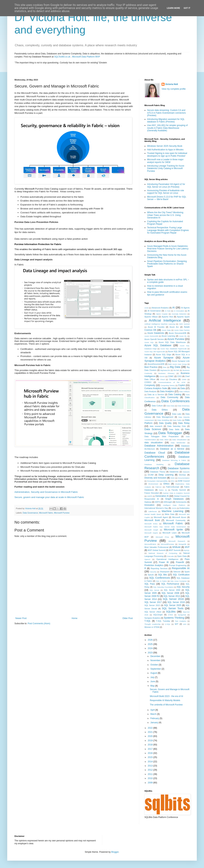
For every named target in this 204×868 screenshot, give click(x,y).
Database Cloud (155, 453)
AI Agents (185, 308)
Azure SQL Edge (164, 355)
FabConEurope (173, 487)
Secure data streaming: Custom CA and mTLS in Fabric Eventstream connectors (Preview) (166, 113)
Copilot (182, 385)
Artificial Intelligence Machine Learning (160, 324)
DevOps (182, 475)
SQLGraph (158, 615)
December (156, 656)
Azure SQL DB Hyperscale (155, 352)
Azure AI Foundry (156, 327)
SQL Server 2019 (176, 602)
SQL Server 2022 (152, 605)
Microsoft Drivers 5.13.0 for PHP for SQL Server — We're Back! (167, 198)
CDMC (171, 376)
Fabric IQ (163, 490)
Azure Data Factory (182, 330)
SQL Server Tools (173, 608)
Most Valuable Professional (156, 547)
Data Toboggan (170, 433)
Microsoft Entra (151, 524)
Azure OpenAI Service (154, 339)
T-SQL (148, 621)
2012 (151, 770)
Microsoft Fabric (46, 513)
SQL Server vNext (153, 612)
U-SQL (168, 624)
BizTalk (176, 370)
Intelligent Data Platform (174, 505)
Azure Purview (176, 339)
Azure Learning (168, 336)
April (153, 710)
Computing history (168, 385)
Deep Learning (166, 475)
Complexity (150, 385)
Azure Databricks (156, 333)
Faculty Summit (179, 490)
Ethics (167, 484)
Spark (187, 572)
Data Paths (177, 420)
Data (183, 388)
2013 (151, 766)
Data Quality (165, 423)
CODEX (148, 382)
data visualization (154, 443)
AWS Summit (184, 324)
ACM (146, 308)
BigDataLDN (165, 370)
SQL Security (183, 587)
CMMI (184, 379)
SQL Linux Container (179, 581)
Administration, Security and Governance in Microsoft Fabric (46, 492)
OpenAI (147, 559)
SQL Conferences (159, 578)
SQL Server (155, 590)
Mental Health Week (153, 514)
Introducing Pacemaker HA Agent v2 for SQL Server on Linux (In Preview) (166, 185)
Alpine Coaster (162, 314)
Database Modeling (154, 464)
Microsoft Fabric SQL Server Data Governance (165, 527)
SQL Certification (181, 575)
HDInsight (168, 502)
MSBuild (176, 547)
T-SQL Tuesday (163, 621)
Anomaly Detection (179, 314)
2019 (151, 741)
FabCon (159, 487)
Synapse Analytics (152, 618)
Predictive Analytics (154, 565)
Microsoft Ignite (173, 530)
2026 (151, 640)
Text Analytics (181, 621)
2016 (151, 753)
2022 (151, 728)
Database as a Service (172, 449)
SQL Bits (162, 575)
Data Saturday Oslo (177, 426)
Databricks (174, 472)
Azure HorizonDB (151, 336)
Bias (165, 367)
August (154, 673)
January (155, 723)
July (153, 677)
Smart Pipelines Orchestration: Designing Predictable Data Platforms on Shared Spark (167, 264)
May (153, 686)
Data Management (165, 417)
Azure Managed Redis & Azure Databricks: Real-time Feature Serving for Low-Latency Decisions (168, 249)
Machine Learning (173, 511)
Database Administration (159, 446)
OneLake (171, 556)
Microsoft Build (152, 520)
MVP (187, 547)
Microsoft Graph (151, 530)
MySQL (187, 550)
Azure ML (183, 336)
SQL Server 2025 (173, 605)
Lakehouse (152, 511)
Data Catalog (175, 394)
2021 (151, 732)
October (155, 665)
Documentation (184, 478)
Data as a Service (156, 394)
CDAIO (162, 376)
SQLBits (171, 612)
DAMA (174, 388)
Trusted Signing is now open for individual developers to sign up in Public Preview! (167, 154)
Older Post (128, 618)
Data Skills (174, 429)
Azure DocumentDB (178, 333)
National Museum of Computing (163, 553)
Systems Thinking (174, 618)
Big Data (175, 367)
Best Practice (151, 367)
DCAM (151, 475)
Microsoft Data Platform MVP (86, 57)
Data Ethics (160, 410)
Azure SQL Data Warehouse (172, 342)
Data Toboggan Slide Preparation (162, 436)
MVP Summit (174, 550)
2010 (151, 778)
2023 (151, 653)
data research (156, 426)
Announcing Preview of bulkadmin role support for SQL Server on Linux (166, 192)
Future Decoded (152, 493)
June (153, 681)
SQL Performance (170, 584)
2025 (151, 644)
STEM (171, 615)
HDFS (157, 502)
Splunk (151, 575)
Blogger (115, 852)
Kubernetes (185, 508)
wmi (185, 624)
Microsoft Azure (179, 517)
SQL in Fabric (161, 581)
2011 (151, 774)
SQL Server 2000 (172, 590)
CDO (179, 376)
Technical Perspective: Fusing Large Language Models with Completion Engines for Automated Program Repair (168, 230)
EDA (173, 481)
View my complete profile (174, 89)
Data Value (164, 440)
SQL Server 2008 (170, 593)
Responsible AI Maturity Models (165, 700)
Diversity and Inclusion (155, 478)
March (154, 714)
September (156, 669)
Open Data (182, 556)
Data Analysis (150, 391)
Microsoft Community (176, 520)
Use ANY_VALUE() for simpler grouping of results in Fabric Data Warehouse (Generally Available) (167, 128)
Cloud (162, 379)
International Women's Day (156, 508)
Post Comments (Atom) (39, 623)
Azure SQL (149, 342)
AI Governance (154, 311)
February (155, 718)
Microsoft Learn (170, 533)
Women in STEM (152, 627)
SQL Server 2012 (172, 596)
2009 (151, 783)
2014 (151, 762)
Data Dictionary (184, 406)
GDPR (150, 496)
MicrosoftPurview (167, 544)
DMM (172, 478)
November (156, 660)
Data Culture (157, 406)
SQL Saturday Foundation (163, 587)
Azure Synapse (164, 358)
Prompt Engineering (178, 565)
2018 (151, 745)
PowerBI (180, 562)
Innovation (149, 505)
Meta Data (170, 514)
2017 (151, 749)
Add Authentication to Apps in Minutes (165, 150)
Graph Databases (174, 499)
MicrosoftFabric (150, 544)
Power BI (164, 562)
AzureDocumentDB (156, 364)
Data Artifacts (184, 392)
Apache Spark (183, 317)
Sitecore (177, 572)
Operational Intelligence (167, 559)
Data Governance (30, 513)
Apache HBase (151, 317)
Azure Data (166, 330)
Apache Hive (167, 317)
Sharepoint (165, 572)
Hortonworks (181, 502)
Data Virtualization (179, 440)
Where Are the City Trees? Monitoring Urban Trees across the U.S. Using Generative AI (165, 215)
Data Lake (177, 414)
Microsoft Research (177, 541)
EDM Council (184, 481)
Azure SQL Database (158, 345)
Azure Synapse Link (181, 361)
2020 (151, 736)
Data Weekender (178, 443)
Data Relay (184, 423)
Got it (187, 8)
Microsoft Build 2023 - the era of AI (166, 696)
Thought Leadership (152, 624)
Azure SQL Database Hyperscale (173, 349)
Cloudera (173, 379)
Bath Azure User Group (178, 364)
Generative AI (162, 496)
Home (75, 618)
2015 (151, 757)
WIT (177, 624)
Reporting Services (159, 568)
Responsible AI (181, 568)
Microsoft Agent (161, 517)
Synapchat (182, 615)
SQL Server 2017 (153, 602)
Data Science (153, 429)
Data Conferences (175, 401)
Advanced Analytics (160, 308)
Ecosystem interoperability (157, 481)
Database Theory (158, 472)
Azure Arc (174, 327)
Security (153, 572)
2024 (151, 648)
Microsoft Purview (62, 513)
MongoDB (182, 544)
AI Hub (168, 311)
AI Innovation (179, 311)
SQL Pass (150, 584)
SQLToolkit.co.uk (62, 57)
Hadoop (148, 502)
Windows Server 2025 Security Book (165, 146)
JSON (174, 508)
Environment (153, 484)
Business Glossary (166, 373)
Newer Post (21, 618)
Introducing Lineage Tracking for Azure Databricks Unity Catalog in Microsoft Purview (166, 168)
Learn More (173, 8)
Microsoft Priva (162, 537)
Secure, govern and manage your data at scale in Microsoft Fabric (49, 497)
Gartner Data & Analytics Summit (176, 493)
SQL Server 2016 (173, 599)
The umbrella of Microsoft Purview (166, 705)
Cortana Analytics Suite (156, 388)
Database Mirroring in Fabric (174, 460)
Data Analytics (167, 391)
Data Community (169, 397)
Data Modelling (163, 420)
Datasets (186, 472)
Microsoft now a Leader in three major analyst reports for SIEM (165, 161)
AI (174, 308)
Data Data (170, 406)
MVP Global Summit (156, 550)
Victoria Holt (172, 84)
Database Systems (179, 468)
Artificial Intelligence (165, 320)
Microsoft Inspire (151, 533)
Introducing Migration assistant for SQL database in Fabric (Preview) (166, 120)
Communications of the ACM (172, 382)
